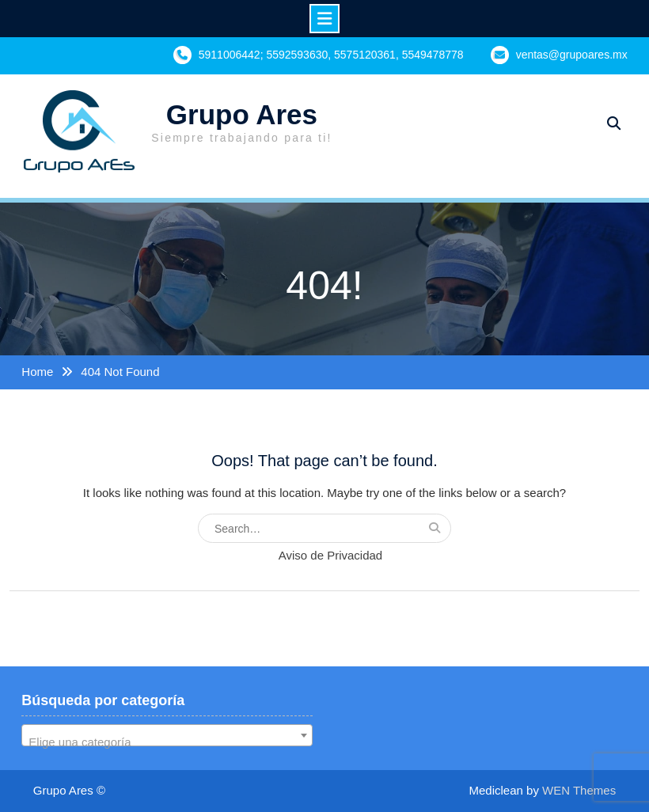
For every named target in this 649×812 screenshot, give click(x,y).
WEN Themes (579, 790)
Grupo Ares (242, 114)
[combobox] (167, 735)
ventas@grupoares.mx (572, 55)
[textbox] (167, 742)
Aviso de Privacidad (330, 555)
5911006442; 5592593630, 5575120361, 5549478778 (331, 55)
